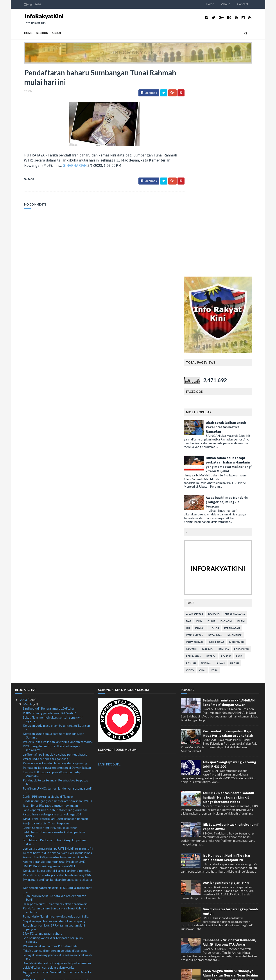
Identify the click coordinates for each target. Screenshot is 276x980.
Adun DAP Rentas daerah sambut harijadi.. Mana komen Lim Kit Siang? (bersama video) (229, 588)
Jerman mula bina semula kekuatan (46, 861)
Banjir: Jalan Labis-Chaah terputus (46, 614)
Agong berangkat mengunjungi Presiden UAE (54, 653)
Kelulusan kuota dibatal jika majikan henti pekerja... (57, 662)
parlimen (217, 440)
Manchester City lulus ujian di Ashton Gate (52, 818)
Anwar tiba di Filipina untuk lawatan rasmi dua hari (56, 649)
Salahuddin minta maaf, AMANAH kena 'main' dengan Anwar (229, 494)
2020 (24, 952)
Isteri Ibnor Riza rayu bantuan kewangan (50, 597)
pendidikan (251, 440)
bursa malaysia (244, 405)
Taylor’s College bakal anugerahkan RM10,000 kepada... (54, 893)
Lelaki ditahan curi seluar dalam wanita (49, 759)
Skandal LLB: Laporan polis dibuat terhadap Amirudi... (52, 565)
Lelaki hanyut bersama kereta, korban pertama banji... (54, 625)
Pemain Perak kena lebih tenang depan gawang (55, 555)
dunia (220, 412)
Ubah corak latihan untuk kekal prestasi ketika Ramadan (235, 218)
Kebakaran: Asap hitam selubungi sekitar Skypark (56, 844)
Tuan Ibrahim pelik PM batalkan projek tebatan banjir (55, 689)
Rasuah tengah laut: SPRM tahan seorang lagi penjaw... (54, 719)
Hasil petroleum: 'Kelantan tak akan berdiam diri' (56, 695)
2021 (24, 948)
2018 (24, 961)
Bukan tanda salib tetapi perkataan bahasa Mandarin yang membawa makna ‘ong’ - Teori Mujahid (238, 256)
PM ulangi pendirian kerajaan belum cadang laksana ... (57, 673)
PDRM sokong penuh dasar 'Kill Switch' (49, 504)
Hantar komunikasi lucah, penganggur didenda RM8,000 (54, 786)
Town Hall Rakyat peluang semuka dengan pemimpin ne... (52, 919)
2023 (24, 491)
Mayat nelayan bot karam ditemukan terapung (54, 712)
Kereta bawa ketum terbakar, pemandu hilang (54, 822)
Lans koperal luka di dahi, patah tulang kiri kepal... (56, 601)
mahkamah (246, 433)
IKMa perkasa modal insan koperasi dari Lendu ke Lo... (56, 881)
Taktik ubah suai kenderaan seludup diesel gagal (56, 742)
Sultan (243, 454)
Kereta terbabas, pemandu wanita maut (50, 899)
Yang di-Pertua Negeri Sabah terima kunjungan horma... (55, 833)
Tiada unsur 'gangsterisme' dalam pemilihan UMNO (57, 592)
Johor (224, 419)
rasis (248, 447)
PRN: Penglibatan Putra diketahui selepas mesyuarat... (51, 539)
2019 (24, 956)
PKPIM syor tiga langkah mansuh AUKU (50, 780)
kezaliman (224, 426)
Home (219, 4)
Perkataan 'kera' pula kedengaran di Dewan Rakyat (57, 559)
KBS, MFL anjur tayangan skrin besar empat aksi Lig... (55, 773)
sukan (230, 454)
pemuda (233, 440)
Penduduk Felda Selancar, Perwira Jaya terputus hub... (56, 573)
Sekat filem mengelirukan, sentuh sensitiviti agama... (53, 511)
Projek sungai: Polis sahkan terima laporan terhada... (58, 533)
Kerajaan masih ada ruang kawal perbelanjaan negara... (53, 807)
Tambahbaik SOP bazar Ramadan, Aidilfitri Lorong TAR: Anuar (229, 733)
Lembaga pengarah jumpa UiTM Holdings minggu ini (58, 640)
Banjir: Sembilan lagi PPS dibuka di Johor (50, 619)
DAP (198, 412)
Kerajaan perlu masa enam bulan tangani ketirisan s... (56, 519)
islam (250, 412)
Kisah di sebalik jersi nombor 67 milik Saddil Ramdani (58, 925)
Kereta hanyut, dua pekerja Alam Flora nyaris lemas (57, 644)
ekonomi (235, 412)
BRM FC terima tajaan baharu (43, 725)
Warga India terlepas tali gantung (46, 550)
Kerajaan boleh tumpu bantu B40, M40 (49, 908)
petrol (220, 447)
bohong (223, 405)
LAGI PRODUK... (110, 556)
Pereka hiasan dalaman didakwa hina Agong (52, 848)
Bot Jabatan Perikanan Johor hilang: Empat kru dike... (54, 633)
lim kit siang (225, 433)
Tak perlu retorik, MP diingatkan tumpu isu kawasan (58, 865)
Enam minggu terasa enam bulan (45, 887)
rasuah (200, 454)
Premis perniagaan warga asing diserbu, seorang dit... (56, 855)
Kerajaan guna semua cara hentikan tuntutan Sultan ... (54, 527)
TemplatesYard (51, 974)
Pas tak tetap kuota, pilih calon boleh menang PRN (57, 666)
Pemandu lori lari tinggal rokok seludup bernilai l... (56, 708)
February (30, 934)
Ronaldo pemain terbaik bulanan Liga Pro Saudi (54, 827)
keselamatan (204, 426)
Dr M (208, 412)
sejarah (215, 454)
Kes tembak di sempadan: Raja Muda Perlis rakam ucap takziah (228, 524)
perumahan (203, 447)
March (28, 495)
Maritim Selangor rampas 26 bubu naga (49, 796)
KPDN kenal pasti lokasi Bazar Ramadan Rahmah (55, 610)
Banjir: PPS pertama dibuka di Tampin (48, 588)
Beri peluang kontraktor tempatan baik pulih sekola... (53, 731)
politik (235, 447)
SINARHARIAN (66, 166)
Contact (252, 4)
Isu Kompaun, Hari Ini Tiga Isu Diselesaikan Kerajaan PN (226, 649)
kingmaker (244, 426)
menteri (200, 440)
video (199, 461)
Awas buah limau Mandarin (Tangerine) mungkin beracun (236, 293)
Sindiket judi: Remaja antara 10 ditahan (49, 500)
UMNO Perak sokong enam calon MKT (49, 657)
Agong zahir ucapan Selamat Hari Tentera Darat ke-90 (58, 765)
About (235, 4)
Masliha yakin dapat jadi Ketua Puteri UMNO (53, 801)
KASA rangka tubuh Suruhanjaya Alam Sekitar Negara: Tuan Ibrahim (230, 764)
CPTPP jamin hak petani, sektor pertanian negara (56, 839)
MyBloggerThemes (97, 974)
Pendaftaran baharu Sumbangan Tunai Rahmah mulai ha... (55, 701)
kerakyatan (241, 419)
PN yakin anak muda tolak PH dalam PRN (50, 737)
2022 (24, 943)
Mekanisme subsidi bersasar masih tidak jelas (53, 930)
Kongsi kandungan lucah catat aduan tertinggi (54, 814)
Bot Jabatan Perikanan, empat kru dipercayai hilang (57, 874)
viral (211, 461)
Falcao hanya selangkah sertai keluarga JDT (52, 606)
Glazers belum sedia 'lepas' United (46, 792)
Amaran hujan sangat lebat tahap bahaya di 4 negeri (58, 904)
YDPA (223, 461)
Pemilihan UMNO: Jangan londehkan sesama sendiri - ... (58, 582)
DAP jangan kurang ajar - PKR (226, 674)
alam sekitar (204, 405)
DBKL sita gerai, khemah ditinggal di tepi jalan (54, 913)
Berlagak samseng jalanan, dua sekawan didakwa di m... (57, 748)
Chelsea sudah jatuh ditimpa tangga (47, 870)
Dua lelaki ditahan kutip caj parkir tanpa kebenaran (57, 754)
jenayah (209, 419)
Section (33, 33)
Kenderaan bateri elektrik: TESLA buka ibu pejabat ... (57, 681)
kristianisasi (203, 433)
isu (197, 419)
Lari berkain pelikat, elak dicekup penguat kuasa (55, 546)
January (29, 939)
